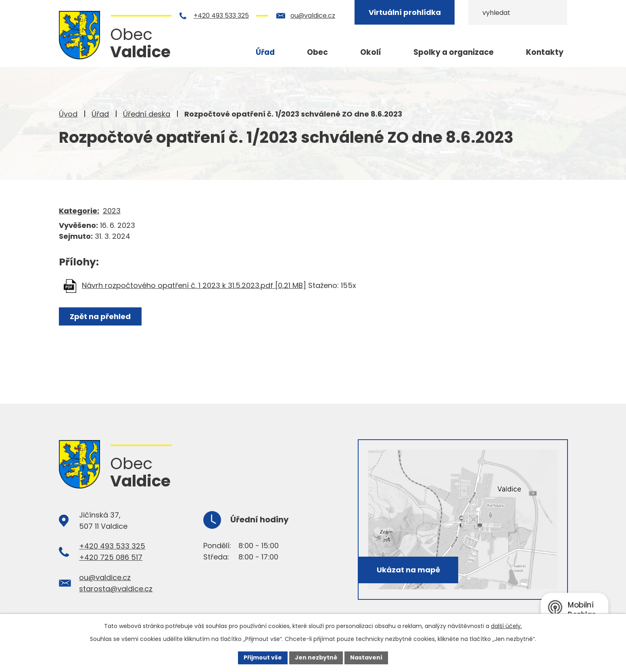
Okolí (371, 52)
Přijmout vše (263, 657)
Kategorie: (79, 211)
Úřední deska (147, 114)
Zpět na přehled (100, 316)
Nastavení (366, 657)
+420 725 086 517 (111, 557)
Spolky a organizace (454, 52)
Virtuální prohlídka (405, 12)
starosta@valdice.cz (116, 589)
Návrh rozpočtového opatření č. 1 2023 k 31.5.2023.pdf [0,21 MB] (194, 285)
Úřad (100, 114)
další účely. (506, 626)
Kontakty (545, 52)
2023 (112, 211)
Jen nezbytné (316, 657)
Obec (317, 52)
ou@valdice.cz (313, 16)
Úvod (68, 114)
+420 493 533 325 (221, 16)
